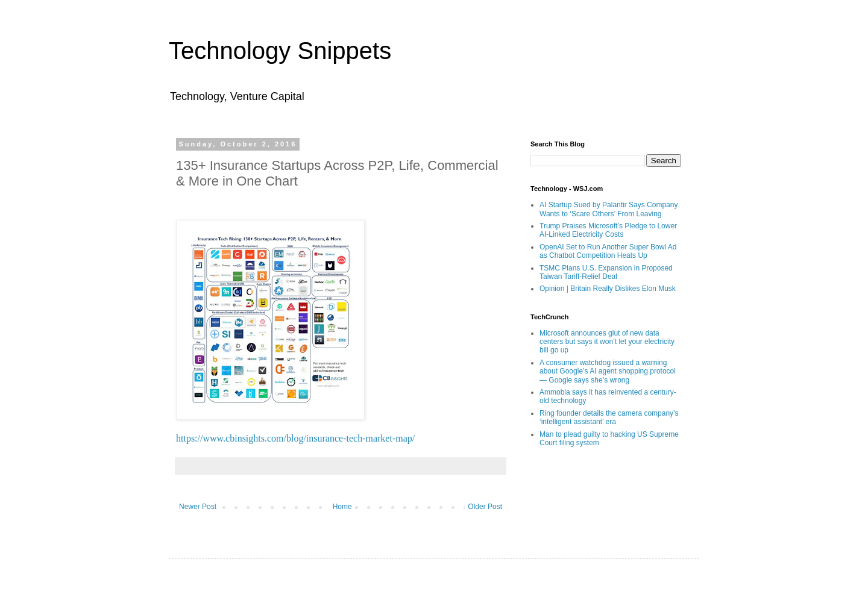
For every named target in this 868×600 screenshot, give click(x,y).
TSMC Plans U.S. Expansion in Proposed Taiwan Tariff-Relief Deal (606, 272)
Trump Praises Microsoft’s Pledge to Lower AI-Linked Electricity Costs (608, 230)
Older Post (485, 507)
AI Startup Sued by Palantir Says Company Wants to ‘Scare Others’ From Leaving (609, 209)
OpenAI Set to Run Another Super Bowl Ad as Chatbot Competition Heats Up (608, 251)
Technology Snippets (280, 51)
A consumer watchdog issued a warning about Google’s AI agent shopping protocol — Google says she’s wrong (608, 371)
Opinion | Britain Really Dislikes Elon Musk (608, 289)
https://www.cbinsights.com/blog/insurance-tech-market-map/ (295, 438)
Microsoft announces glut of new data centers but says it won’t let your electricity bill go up (607, 342)
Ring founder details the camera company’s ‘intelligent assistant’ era (609, 417)
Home (342, 507)
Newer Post (198, 507)
